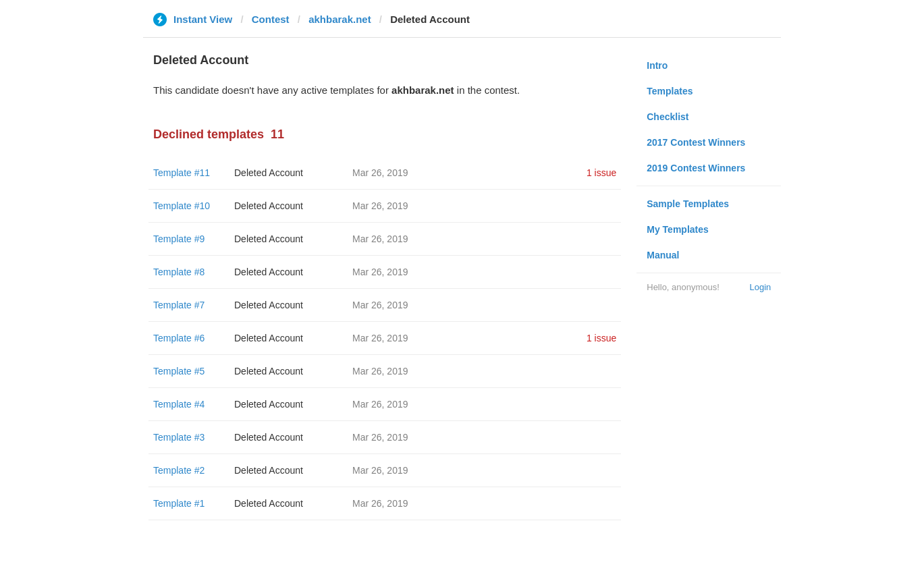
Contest (271, 19)
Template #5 (179, 371)
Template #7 (179, 305)
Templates (670, 91)
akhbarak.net (340, 19)
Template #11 (182, 173)
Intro (657, 65)
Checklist (668, 117)
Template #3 (179, 437)
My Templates (678, 229)
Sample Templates (688, 204)
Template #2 (179, 470)
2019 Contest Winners (696, 168)
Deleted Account (269, 173)
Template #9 (179, 239)
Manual (663, 255)
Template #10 (182, 206)
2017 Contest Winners (696, 142)
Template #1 (179, 503)
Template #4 (179, 404)
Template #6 (179, 338)
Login (760, 287)
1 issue (601, 173)
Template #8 (179, 272)
